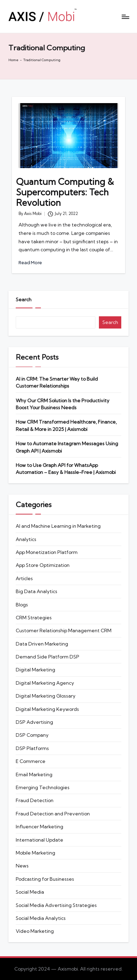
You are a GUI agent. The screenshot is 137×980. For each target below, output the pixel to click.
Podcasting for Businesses (45, 879)
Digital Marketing (35, 670)
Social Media (30, 892)
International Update (39, 840)
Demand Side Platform (48, 657)
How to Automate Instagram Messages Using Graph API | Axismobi (67, 447)
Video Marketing (35, 931)
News (22, 866)
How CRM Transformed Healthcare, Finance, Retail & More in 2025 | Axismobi (66, 425)
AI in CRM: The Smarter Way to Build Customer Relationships (57, 382)
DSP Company (32, 735)
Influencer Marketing (39, 827)
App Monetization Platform (47, 552)
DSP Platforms (32, 748)
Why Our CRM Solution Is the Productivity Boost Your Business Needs (63, 404)
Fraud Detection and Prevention (53, 814)
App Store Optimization (43, 565)
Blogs (22, 605)
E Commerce (31, 761)
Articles (24, 578)
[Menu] (125, 17)
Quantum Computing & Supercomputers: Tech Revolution (65, 192)
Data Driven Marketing (42, 644)
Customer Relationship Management (64, 630)
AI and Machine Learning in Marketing (58, 526)
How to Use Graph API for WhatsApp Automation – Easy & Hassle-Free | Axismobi (66, 469)
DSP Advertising (34, 722)
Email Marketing (34, 774)
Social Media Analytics (41, 918)
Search (24, 300)
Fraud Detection (35, 800)
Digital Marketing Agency (45, 683)
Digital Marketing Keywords (47, 709)
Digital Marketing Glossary (46, 696)
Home (13, 60)
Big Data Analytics (37, 591)
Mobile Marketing (35, 853)
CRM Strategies (34, 618)
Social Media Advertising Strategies (56, 905)
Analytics (26, 539)
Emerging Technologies (43, 787)
